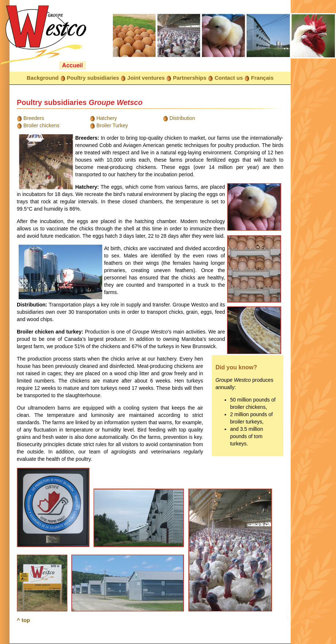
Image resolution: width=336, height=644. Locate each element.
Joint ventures (146, 78)
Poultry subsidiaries (93, 78)
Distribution (182, 118)
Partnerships (190, 78)
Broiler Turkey (112, 125)
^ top (23, 620)
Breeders (34, 118)
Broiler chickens (41, 125)
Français (262, 78)
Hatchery (107, 118)
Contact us (229, 78)
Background (43, 78)
